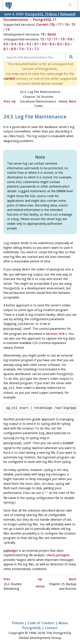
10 (63, 39)
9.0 (44, 44)
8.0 (13, 49)
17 (60, 24)
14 (7, 29)
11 (56, 39)
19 (42, 34)
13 (42, 39)
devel (52, 34)
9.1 (36, 44)
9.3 (21, 44)
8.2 (67, 44)
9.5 (6, 44)
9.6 (70, 39)
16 (67, 24)
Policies (18, 619)
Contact (51, 624)
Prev (7, 101)
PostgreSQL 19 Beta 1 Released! (50, 14)
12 (49, 39)
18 (52, 24)
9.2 (29, 44)
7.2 (36, 49)
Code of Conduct (41, 619)
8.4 (52, 44)
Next (73, 101)
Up (14, 101)
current (9, 78)
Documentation (16, 20)
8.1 (6, 49)
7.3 (29, 49)
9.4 (13, 44)
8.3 (60, 44)
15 (73, 24)
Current (42, 24)
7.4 (21, 49)
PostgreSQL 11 (45, 20)
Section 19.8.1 (56, 332)
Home (63, 101)
